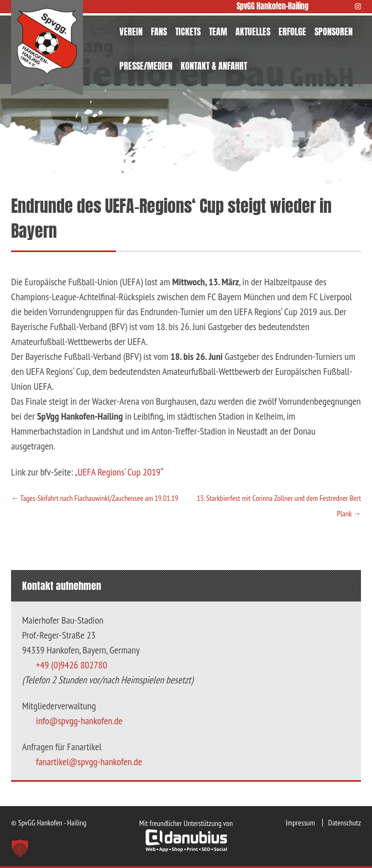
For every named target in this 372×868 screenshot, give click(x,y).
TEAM (218, 32)
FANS (159, 32)
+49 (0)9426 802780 (72, 665)
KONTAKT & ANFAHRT (214, 66)
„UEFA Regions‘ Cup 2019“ (119, 472)
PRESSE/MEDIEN (146, 66)
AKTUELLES (253, 32)
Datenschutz (345, 823)
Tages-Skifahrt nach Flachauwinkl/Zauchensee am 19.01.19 (95, 498)
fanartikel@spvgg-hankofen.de (89, 762)
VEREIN (131, 32)
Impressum (300, 823)
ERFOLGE (292, 32)
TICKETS (188, 32)
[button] (20, 848)
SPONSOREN (334, 32)
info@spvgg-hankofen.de (79, 721)
